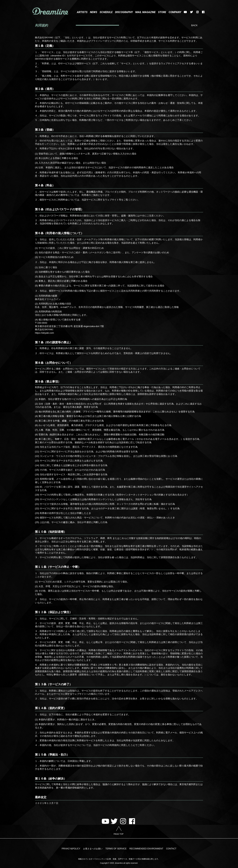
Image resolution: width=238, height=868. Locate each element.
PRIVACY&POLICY (72, 849)
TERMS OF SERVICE (116, 849)
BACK (194, 25)
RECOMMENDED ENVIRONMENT (146, 849)
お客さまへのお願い (93, 849)
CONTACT (170, 849)
